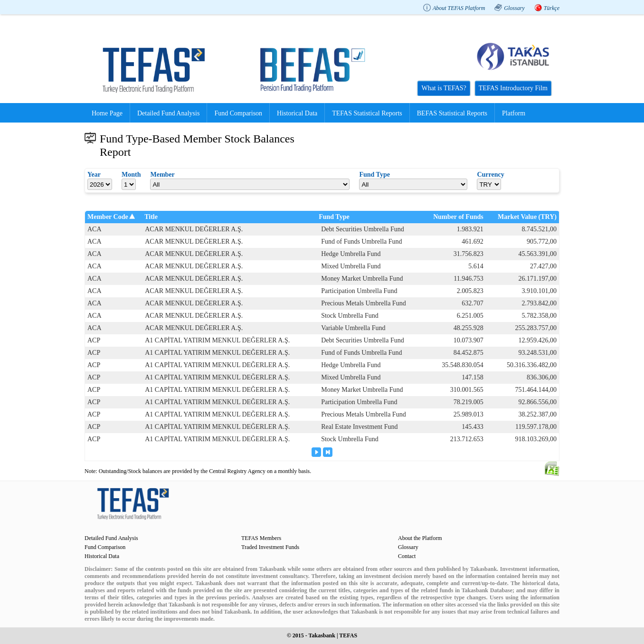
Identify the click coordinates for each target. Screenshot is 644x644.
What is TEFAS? (444, 88)
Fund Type (334, 217)
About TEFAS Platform (459, 8)
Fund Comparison (238, 113)
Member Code (108, 217)
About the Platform (420, 538)
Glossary (514, 8)
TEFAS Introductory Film (513, 88)
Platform (514, 113)
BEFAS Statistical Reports (452, 113)
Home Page (107, 113)
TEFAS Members (261, 538)
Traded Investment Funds (270, 547)
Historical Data (297, 113)
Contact (407, 556)
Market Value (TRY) (527, 217)
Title (151, 217)
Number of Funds (458, 217)
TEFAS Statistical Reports (367, 113)
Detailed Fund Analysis (168, 113)
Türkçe (552, 8)
